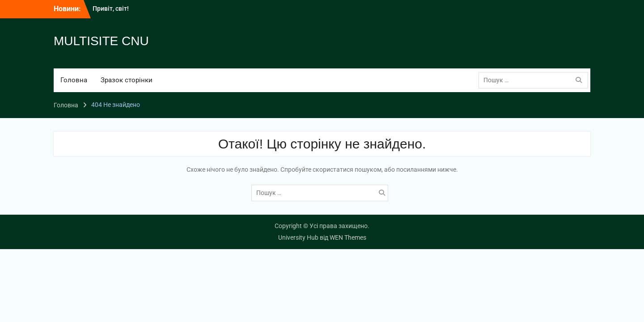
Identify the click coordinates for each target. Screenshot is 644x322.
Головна (74, 80)
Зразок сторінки (127, 80)
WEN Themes (348, 237)
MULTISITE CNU (101, 41)
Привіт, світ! (111, 8)
